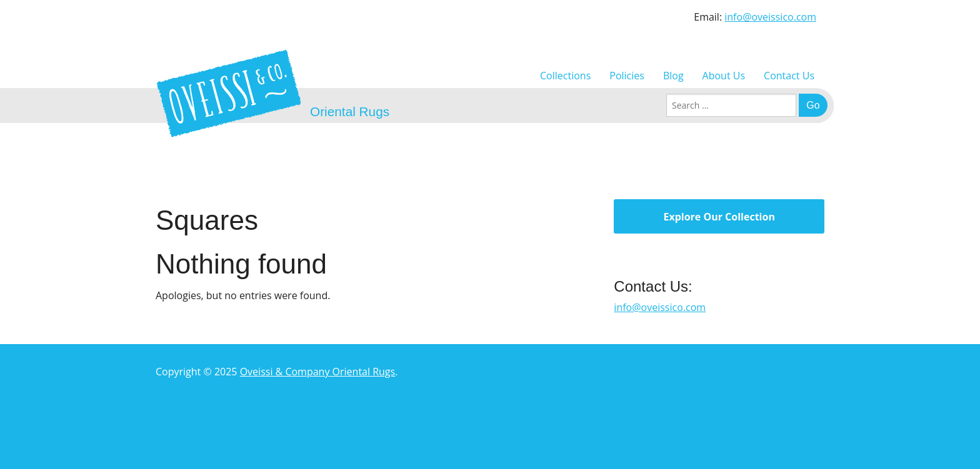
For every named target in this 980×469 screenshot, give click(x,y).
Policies (627, 76)
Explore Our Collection (719, 217)
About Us (724, 76)
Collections (565, 76)
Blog (673, 76)
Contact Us (789, 76)
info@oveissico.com (770, 17)
